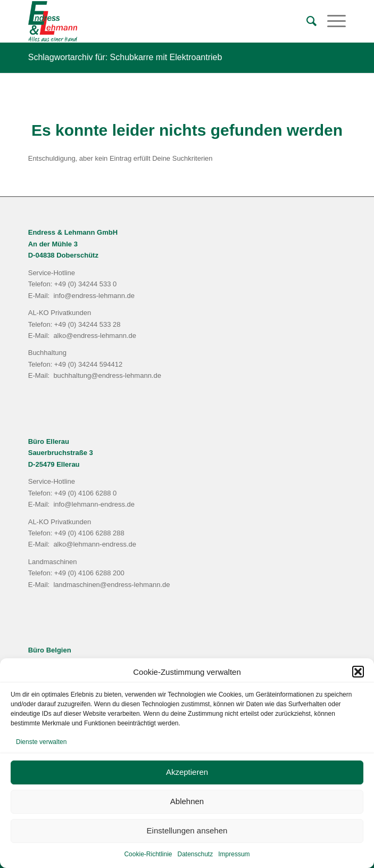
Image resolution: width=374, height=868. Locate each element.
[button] (358, 672)
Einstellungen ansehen (187, 830)
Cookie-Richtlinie (148, 854)
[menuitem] (306, 21)
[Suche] (306, 21)
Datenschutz (196, 854)
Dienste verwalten (41, 742)
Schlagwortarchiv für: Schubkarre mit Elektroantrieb (125, 57)
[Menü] (331, 21)
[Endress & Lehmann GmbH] (155, 21)
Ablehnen (187, 801)
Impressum (234, 854)
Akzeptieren (187, 772)
